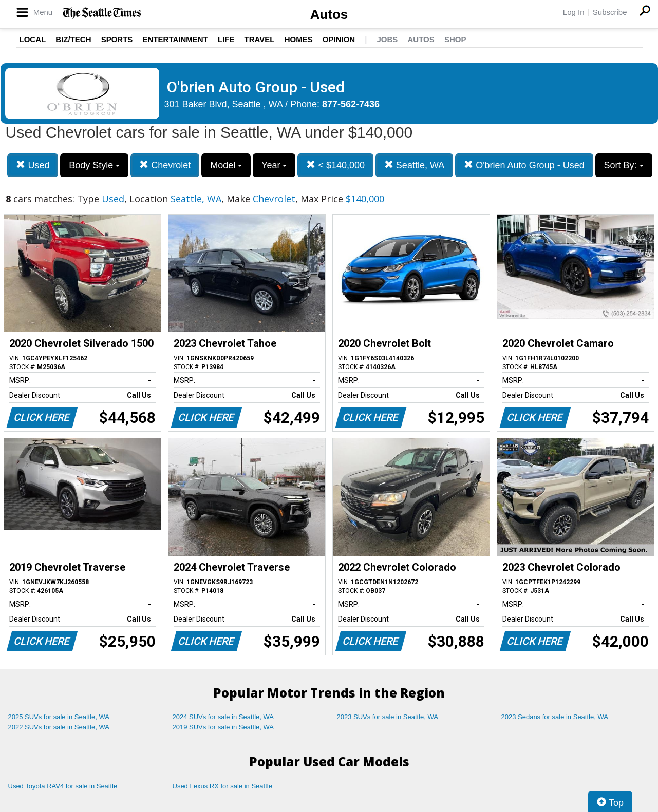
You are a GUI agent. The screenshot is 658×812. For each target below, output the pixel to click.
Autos (329, 14)
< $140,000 (335, 165)
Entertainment (175, 39)
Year (274, 165)
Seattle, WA (414, 165)
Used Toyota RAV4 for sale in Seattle (63, 786)
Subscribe (610, 12)
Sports (117, 39)
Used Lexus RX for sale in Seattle (222, 786)
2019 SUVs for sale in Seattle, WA (223, 727)
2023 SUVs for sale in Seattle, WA (388, 717)
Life (226, 39)
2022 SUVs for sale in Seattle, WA (59, 727)
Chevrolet (165, 165)
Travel (260, 39)
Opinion (339, 39)
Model (226, 165)
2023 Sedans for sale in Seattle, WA (555, 717)
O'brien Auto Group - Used (524, 165)
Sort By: (624, 165)
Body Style (94, 165)
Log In (574, 12)
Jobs (387, 39)
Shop (455, 39)
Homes (299, 39)
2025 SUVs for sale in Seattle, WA (59, 717)
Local (33, 39)
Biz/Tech (73, 39)
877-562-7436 (351, 104)
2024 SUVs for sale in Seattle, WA (223, 717)
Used (33, 165)
